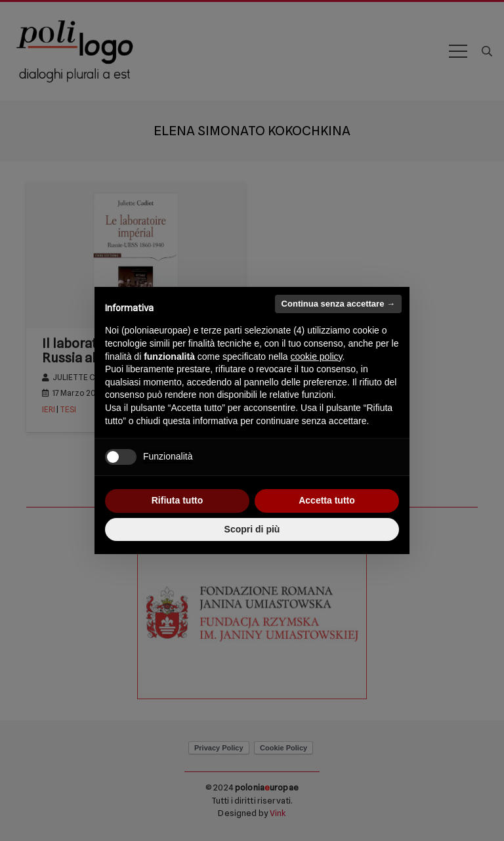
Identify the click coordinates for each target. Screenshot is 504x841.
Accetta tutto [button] (327, 500)
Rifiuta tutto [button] (178, 500)
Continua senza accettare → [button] (338, 304)
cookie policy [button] (316, 356)
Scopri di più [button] (252, 529)
